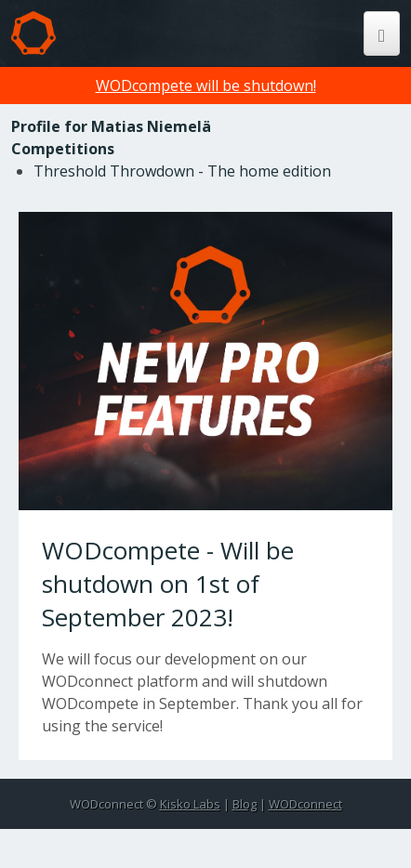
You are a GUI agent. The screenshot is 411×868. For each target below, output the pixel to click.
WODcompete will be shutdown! (206, 85)
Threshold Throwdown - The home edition (182, 171)
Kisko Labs (190, 804)
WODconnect (305, 804)
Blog (245, 804)
